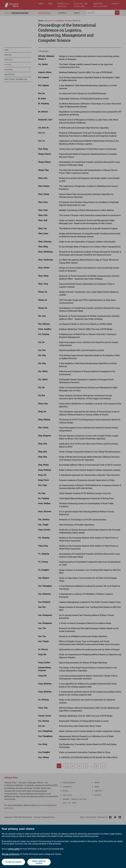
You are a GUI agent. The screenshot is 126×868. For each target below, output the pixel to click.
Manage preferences (11, 854)
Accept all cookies (13, 862)
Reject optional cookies (39, 862)
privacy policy (14, 849)
